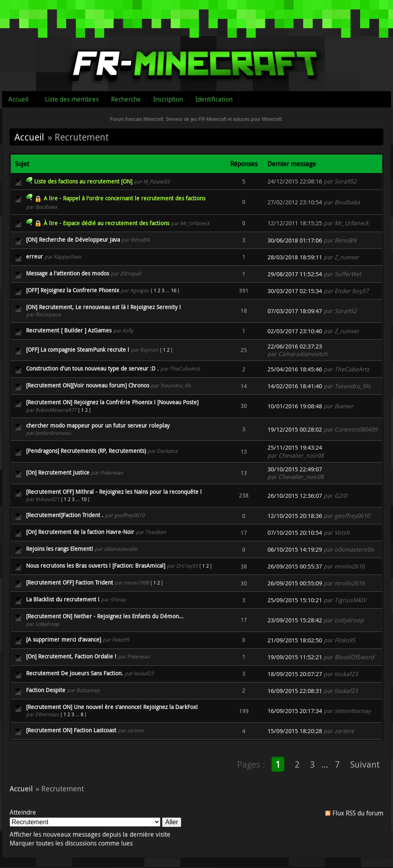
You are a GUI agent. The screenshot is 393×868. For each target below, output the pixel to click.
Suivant (365, 764)
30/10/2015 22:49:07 (295, 469)
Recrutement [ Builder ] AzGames (69, 330)
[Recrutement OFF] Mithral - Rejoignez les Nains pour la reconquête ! (114, 492)
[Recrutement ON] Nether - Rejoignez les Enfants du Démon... (105, 616)
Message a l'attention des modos (68, 273)
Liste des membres (72, 99)
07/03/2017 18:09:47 (295, 311)
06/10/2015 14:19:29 (295, 549)
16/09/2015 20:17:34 (295, 711)
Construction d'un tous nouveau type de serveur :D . (92, 368)
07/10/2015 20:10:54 (295, 533)
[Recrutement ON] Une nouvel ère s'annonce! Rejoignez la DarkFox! (112, 707)
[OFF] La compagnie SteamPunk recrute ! (78, 349)
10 (84, 499)
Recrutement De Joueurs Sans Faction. (75, 673)
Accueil (18, 99)
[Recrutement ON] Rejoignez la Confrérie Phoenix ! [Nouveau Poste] (112, 402)
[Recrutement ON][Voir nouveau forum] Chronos (88, 385)
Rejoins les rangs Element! (60, 549)
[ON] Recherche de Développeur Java (73, 239)
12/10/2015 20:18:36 (295, 516)
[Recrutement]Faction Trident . (65, 515)
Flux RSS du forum (358, 813)
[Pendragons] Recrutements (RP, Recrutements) (86, 451)
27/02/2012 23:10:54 (295, 202)
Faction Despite (46, 690)
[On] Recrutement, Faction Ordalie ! (71, 656)
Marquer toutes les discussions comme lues (71, 843)
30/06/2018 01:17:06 (295, 240)
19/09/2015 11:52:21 (295, 657)
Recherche (126, 99)
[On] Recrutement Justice (58, 472)
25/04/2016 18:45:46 (295, 369)
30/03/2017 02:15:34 (295, 291)
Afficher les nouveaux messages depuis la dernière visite (90, 834)
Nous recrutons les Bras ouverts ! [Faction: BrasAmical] (96, 565)
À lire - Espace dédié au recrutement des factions (106, 223)
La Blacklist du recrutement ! (63, 599)
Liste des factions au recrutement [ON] (83, 181)
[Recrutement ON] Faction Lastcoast (71, 730)
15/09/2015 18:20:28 (295, 731)
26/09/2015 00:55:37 (295, 566)
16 (174, 290)
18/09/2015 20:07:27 (295, 674)
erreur (34, 256)
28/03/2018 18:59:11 (295, 257)
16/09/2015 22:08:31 (295, 691)
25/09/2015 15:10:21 (295, 600)
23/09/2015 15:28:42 (295, 620)
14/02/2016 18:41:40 (295, 386)
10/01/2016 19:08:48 (295, 406)
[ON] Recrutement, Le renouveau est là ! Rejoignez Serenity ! (103, 307)
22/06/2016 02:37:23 (295, 346)
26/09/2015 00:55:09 (295, 583)
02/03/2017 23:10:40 (295, 331)
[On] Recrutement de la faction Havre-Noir (80, 532)
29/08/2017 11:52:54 (295, 274)
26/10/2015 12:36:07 (295, 496)
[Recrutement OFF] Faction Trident (70, 582)
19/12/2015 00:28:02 (295, 429)
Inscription (168, 99)
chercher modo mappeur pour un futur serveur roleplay (98, 425)
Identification (214, 99)
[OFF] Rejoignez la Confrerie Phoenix (73, 290)
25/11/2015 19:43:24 (295, 447)
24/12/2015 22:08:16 (295, 181)
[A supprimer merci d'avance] (64, 639)
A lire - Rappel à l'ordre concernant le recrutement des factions (125, 198)
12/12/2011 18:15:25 (295, 223)
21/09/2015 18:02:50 (295, 640)
